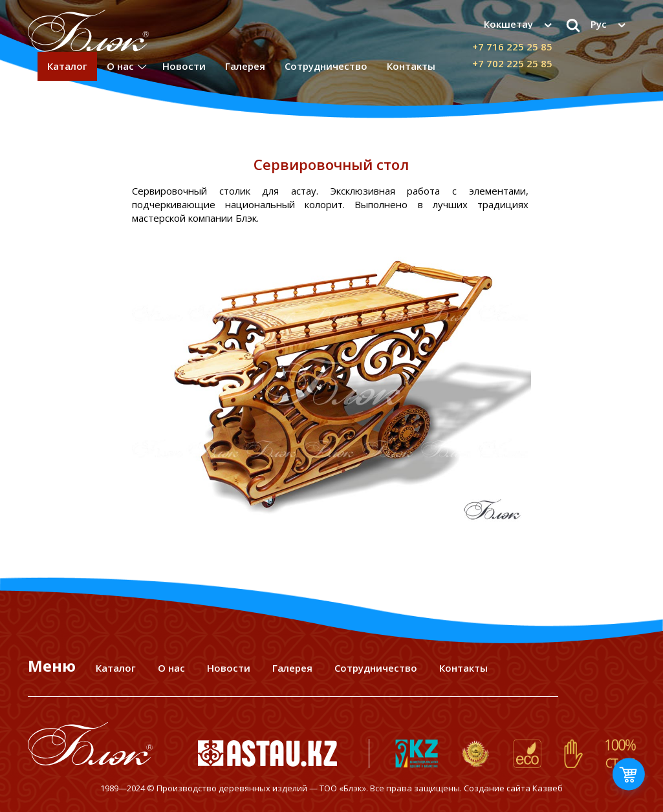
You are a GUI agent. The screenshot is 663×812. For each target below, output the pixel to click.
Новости (184, 66)
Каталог (67, 66)
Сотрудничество (326, 66)
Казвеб (548, 788)
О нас (120, 66)
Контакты (411, 66)
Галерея (245, 66)
